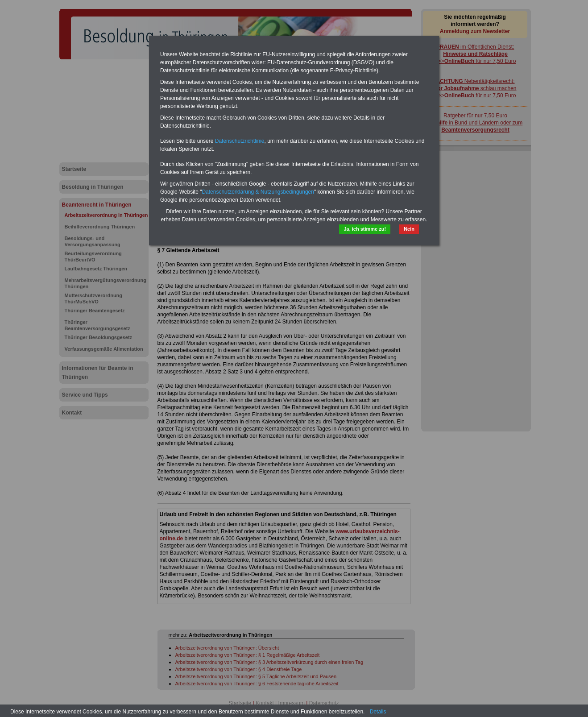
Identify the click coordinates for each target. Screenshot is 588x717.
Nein (409, 229)
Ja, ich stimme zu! (365, 229)
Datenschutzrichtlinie (240, 141)
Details (378, 712)
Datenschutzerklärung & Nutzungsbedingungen (258, 192)
